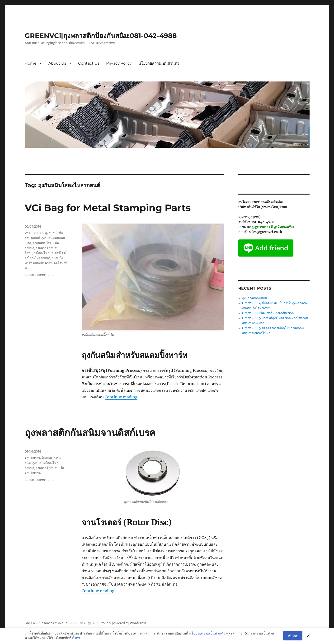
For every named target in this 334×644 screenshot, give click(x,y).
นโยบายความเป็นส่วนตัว (159, 63)
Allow (293, 636)
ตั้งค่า (76, 638)
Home (31, 63)
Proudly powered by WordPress (123, 623)
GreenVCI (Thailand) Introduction (268, 313)
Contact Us (89, 63)
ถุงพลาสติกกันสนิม (255, 298)
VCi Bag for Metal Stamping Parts (108, 208)
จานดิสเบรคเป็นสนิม (38, 458)
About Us (57, 63)
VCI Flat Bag (34, 233)
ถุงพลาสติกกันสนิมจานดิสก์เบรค (90, 433)
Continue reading (121, 397)
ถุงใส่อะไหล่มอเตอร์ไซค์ (50, 253)
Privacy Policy (119, 63)
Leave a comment (39, 275)
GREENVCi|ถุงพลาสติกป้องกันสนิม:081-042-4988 (101, 36)
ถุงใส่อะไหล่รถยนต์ (37, 258)
